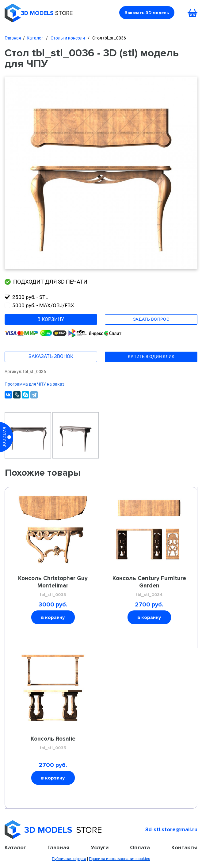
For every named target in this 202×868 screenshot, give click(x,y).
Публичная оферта (69, 859)
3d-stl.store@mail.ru (171, 829)
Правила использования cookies (120, 859)
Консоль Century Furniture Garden (149, 587)
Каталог (35, 38)
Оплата (140, 847)
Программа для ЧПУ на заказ (34, 384)
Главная (13, 38)
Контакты (184, 847)
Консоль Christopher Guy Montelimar (53, 587)
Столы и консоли (68, 38)
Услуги (100, 847)
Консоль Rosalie (53, 743)
